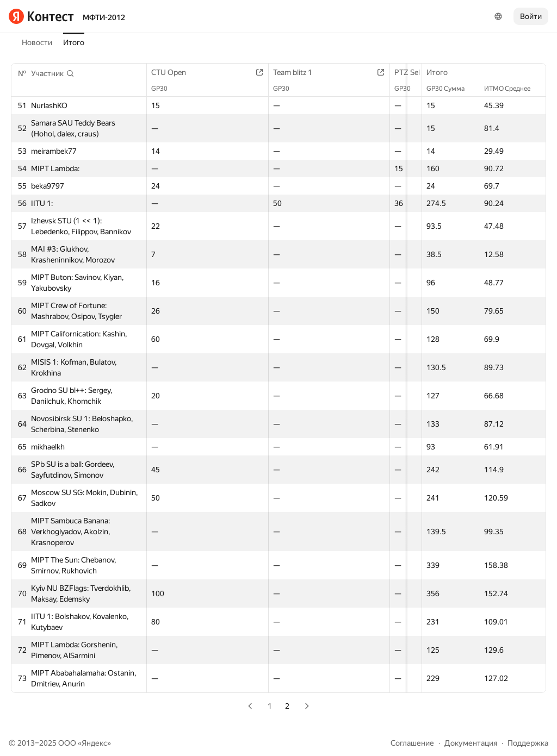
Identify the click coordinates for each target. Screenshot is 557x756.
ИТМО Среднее (513, 89)
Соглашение (412, 743)
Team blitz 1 (304, 72)
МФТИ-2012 (104, 17)
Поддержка (528, 743)
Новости (37, 42)
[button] (53, 73)
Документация (471, 743)
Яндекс (94, 743)
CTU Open (174, 72)
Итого (74, 42)
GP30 (165, 89)
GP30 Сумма (451, 89)
